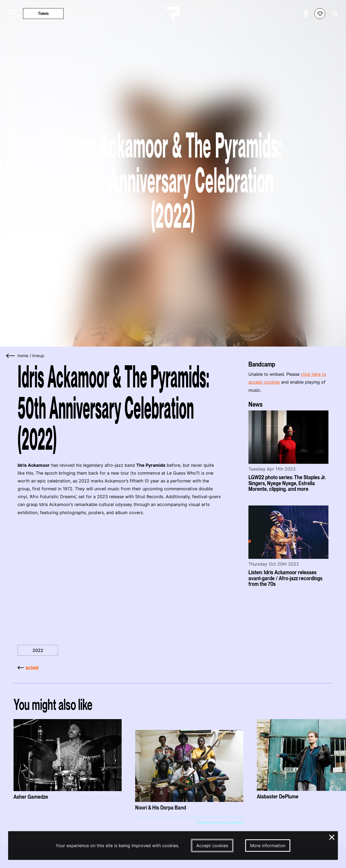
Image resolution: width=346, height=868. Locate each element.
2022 (38, 650)
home (23, 356)
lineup (38, 356)
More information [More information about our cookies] (268, 846)
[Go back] (11, 356)
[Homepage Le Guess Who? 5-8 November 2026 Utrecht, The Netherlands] (173, 14)
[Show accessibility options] (306, 14)
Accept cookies (212, 846)
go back (28, 667)
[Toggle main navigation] (11, 14)
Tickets (43, 13)
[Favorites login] (320, 14)
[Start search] (334, 14)
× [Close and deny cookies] (332, 837)
